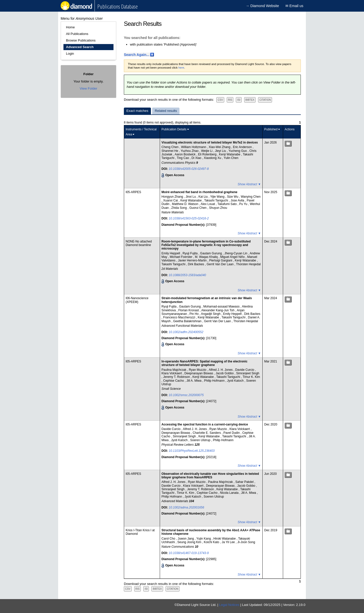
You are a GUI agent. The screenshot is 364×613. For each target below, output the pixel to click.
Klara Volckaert (172, 373)
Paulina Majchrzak (174, 370)
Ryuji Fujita (190, 253)
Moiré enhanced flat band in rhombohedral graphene (199, 192)
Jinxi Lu (191, 197)
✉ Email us (294, 6)
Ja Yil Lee (229, 542)
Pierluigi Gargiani (221, 260)
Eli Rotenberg (208, 154)
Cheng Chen (170, 147)
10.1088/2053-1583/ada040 (187, 275)
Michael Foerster (182, 257)
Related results (166, 111)
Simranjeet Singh (248, 373)
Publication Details (174, 129)
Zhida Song (180, 208)
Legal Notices (229, 605)
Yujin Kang (204, 539)
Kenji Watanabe (230, 154)
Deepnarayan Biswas (199, 373)
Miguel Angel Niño (233, 257)
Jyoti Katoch (236, 381)
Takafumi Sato (227, 204)
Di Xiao (197, 158)
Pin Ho (195, 314)
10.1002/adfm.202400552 (186, 332)
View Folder (88, 88)
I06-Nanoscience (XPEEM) (137, 300)
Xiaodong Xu (213, 158)
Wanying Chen (251, 197)
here (181, 68)
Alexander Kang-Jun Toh (218, 310)
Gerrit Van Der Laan (220, 264)
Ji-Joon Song (246, 542)
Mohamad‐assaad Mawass (222, 306)
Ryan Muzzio (198, 370)
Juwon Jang (186, 539)
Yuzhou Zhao (190, 151)
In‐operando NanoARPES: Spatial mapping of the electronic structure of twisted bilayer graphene (204, 363)
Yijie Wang (218, 197)
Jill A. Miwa (195, 381)
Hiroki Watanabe (225, 539)
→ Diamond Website (262, 6)
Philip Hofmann (215, 381)
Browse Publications (81, 40)
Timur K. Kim (251, 377)
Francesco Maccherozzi (180, 317)
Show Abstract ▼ (249, 184)
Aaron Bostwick (186, 154)
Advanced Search (80, 47)
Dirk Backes (196, 264)
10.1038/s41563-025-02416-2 (189, 218)
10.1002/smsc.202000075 (186, 395)
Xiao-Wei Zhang (220, 147)
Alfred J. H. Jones (221, 370)
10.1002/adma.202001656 (187, 507)
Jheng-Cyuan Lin (236, 253)
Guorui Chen (198, 208)
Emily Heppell (171, 253)
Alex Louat (208, 204)
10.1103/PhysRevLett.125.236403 (192, 451)
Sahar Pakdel (245, 482)
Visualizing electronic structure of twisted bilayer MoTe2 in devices (210, 142)
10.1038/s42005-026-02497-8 (189, 169)
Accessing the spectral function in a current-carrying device (205, 424)
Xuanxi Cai (171, 200)
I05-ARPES (133, 192)
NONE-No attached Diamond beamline (139, 243)
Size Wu (233, 197)
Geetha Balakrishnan (188, 321)
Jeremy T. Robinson (177, 377)
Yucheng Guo (238, 151)
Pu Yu (244, 204)
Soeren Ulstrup (201, 440)
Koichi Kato (212, 542)
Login (70, 54)
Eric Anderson (243, 147)
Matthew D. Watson (186, 204)
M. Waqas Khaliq (207, 257)
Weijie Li (207, 151)
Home (70, 27)
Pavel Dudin (232, 433)
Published (271, 129)
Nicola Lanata (230, 493)
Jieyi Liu (221, 151)
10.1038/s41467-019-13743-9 (189, 553)
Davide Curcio (245, 370)
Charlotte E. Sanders (207, 433)
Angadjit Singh (211, 314)
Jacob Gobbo (225, 373)
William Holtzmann (194, 147)
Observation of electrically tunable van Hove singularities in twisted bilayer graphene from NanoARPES (210, 476)
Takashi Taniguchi (217, 200)
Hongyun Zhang (173, 197)
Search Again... (137, 55)
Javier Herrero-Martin (193, 260)
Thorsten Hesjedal (248, 264)
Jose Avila (238, 200)
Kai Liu (203, 197)
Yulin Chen (231, 158)
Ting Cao (183, 158)
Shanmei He (170, 151)
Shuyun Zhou (218, 208)
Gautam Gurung (211, 253)
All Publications (77, 34)
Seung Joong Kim (190, 542)
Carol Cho (169, 539)
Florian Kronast (189, 310)
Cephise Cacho (174, 381)
